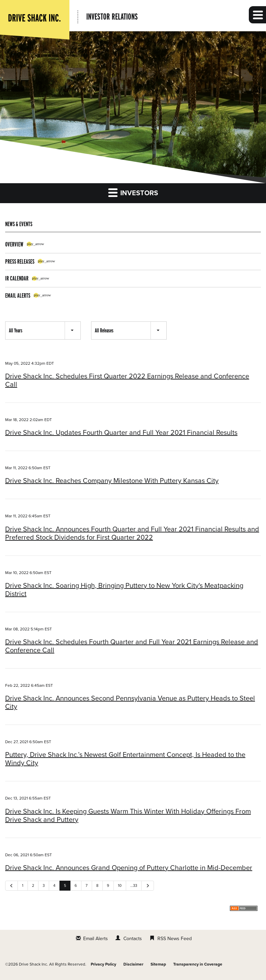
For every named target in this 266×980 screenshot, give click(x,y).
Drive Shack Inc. (34, 964)
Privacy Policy (103, 964)
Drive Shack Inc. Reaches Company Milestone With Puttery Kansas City (112, 481)
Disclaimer (133, 964)
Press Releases (20, 261)
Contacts (133, 939)
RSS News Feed (175, 939)
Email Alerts (18, 295)
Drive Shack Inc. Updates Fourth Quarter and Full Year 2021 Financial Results (121, 433)
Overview (14, 244)
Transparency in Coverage (198, 964)
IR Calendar (17, 278)
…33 (134, 886)
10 (120, 886)
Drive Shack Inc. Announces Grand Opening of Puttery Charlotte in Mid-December (129, 868)
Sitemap (158, 964)
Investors (133, 192)
